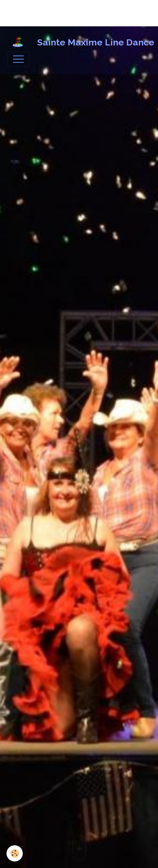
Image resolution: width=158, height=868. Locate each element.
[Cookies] (15, 853)
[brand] (75, 43)
